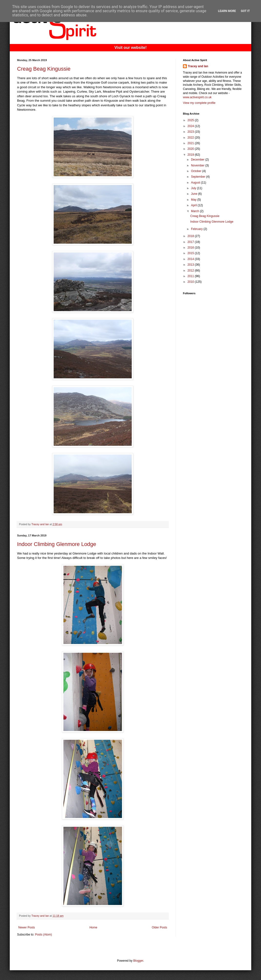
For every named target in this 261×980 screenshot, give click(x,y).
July (194, 188)
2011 (191, 276)
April (194, 205)
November (198, 165)
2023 (191, 132)
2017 (191, 242)
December (198, 160)
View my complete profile (199, 103)
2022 (191, 138)
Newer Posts (27, 927)
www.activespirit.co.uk (197, 97)
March (196, 211)
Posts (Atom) (43, 935)
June (195, 194)
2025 (191, 120)
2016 (191, 248)
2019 (191, 155)
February (197, 229)
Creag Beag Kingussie (44, 69)
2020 (191, 149)
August (196, 183)
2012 (191, 271)
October (197, 171)
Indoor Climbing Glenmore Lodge (57, 544)
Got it (245, 11)
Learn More (227, 11)
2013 (191, 265)
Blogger (138, 961)
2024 (191, 126)
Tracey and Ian (198, 66)
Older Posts (159, 927)
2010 (191, 282)
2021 (191, 143)
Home (93, 927)
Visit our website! (130, 48)
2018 (191, 236)
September (199, 177)
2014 (191, 259)
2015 (191, 253)
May (194, 200)
